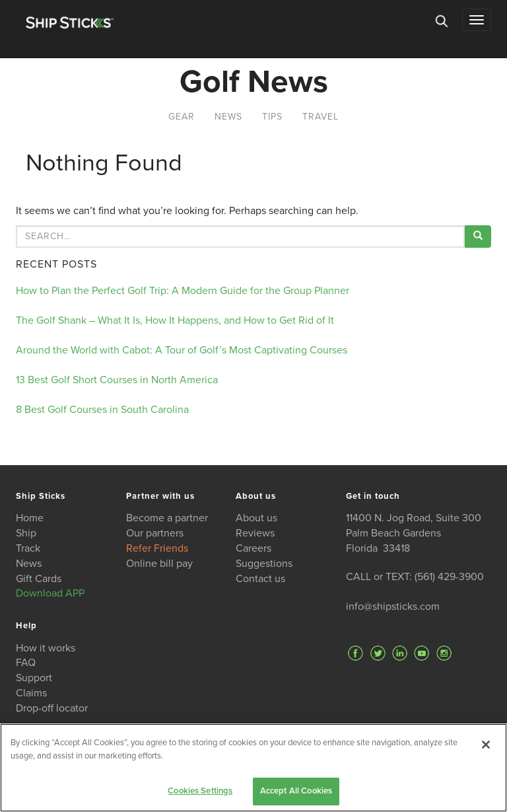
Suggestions (264, 564)
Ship (26, 533)
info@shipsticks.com (393, 607)
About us (256, 518)
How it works (46, 648)
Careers (253, 548)
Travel (321, 117)
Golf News (254, 82)
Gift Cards (39, 579)
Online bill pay (159, 564)
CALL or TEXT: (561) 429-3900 (415, 577)
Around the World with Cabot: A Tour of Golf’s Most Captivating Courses (182, 350)
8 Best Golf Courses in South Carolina (102, 410)
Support (34, 678)
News (228, 117)
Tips (272, 117)
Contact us (260, 579)
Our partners (155, 533)
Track (28, 548)
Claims (31, 693)
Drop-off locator (52, 708)
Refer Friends (157, 548)
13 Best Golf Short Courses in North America (117, 380)
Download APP (50, 593)
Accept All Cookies (296, 791)
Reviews (255, 533)
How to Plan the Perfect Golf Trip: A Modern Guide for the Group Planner (183, 291)
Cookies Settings (200, 791)
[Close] (486, 745)
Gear (182, 117)
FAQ (26, 663)
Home (30, 518)
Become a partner (167, 518)
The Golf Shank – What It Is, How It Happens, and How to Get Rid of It (175, 320)
